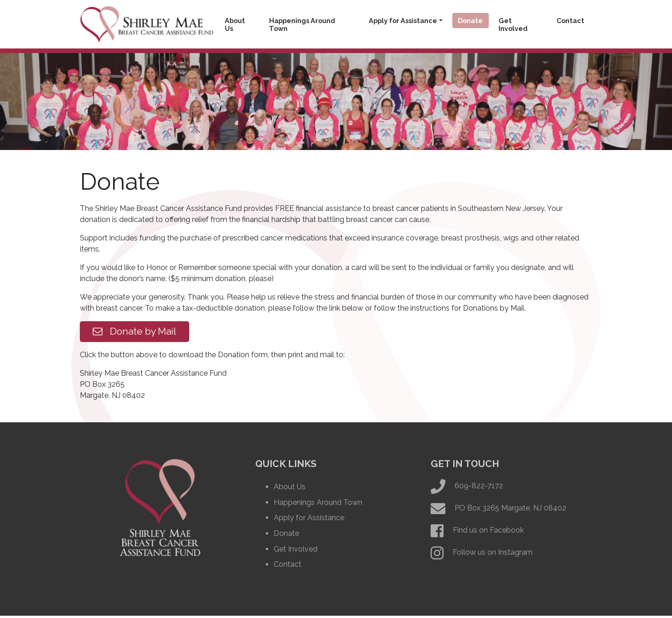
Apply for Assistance (403, 21)
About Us (235, 24)
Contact (570, 21)
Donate (470, 21)
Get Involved (513, 24)
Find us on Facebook (488, 533)
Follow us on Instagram (493, 555)
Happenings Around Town (302, 24)
